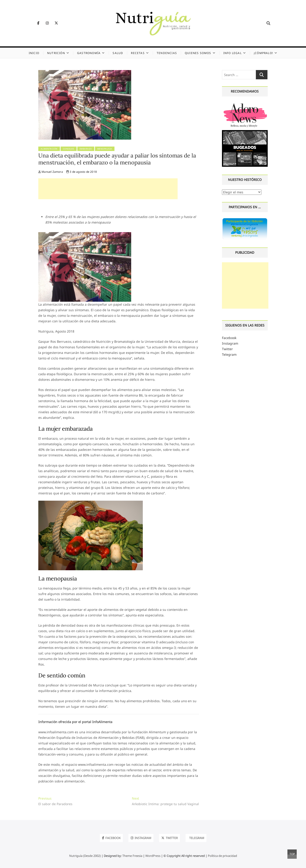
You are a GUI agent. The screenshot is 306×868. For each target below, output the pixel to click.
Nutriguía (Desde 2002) (85, 856)
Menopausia (105, 149)
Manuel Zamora (51, 172)
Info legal (233, 53)
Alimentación (49, 149)
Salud (118, 53)
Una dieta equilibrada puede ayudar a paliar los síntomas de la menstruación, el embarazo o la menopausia (117, 159)
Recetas (138, 53)
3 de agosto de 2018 (82, 172)
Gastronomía (89, 53)
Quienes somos (198, 53)
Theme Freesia (132, 856)
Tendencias (167, 53)
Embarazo (86, 149)
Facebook (229, 338)
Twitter (227, 349)
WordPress (153, 856)
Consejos (69, 149)
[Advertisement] (108, 189)
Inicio (34, 53)
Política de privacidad (222, 856)
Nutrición (56, 53)
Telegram (229, 354)
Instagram (230, 343)
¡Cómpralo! (263, 53)
